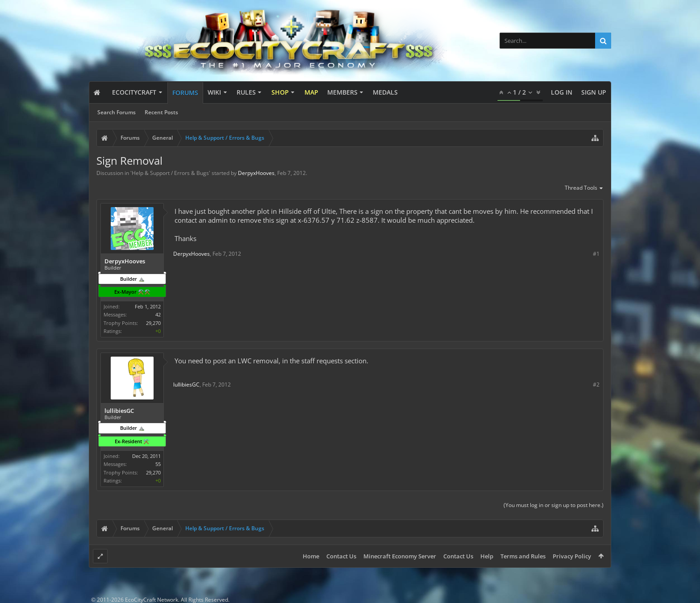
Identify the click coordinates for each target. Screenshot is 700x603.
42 (158, 314)
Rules (246, 92)
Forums (185, 93)
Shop (280, 92)
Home (311, 556)
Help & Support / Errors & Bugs (170, 173)
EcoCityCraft (134, 92)
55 (158, 464)
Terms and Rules (523, 556)
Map (311, 92)
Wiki (214, 92)
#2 (596, 385)
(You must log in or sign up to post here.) (554, 505)
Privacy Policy (572, 556)
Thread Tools (584, 188)
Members (342, 92)
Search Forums (117, 112)
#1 (596, 254)
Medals (385, 92)
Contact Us (341, 556)
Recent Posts (161, 112)
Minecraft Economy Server (400, 556)
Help (487, 556)
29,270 (153, 323)
